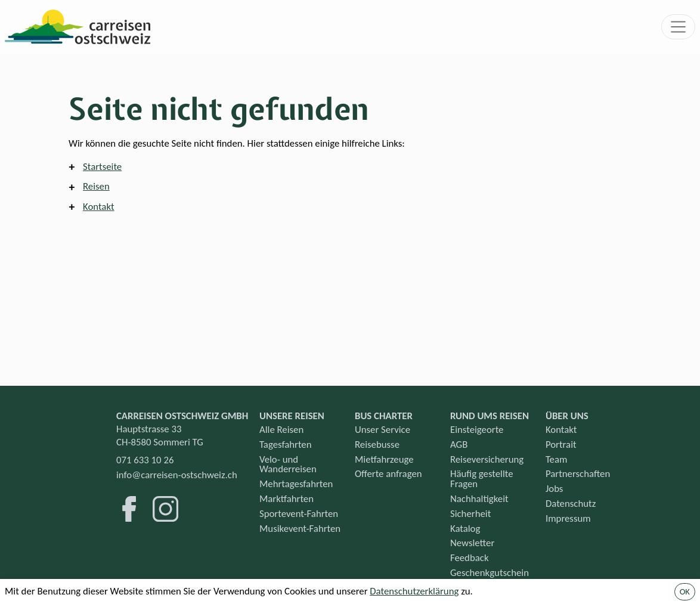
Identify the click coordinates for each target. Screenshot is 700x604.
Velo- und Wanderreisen (288, 464)
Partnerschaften (578, 474)
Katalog (465, 529)
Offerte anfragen (388, 474)
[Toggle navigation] (679, 27)
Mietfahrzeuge (384, 459)
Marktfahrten (286, 499)
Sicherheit (470, 514)
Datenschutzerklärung (414, 591)
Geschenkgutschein (490, 573)
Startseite (102, 167)
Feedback (470, 558)
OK (685, 591)
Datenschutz (571, 504)
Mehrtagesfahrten (296, 484)
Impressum (568, 518)
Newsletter (472, 543)
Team (556, 459)
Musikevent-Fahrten (300, 529)
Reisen (96, 186)
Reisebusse (377, 445)
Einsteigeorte (477, 430)
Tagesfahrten (286, 445)
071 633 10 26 (145, 460)
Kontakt (99, 207)
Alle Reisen (281, 430)
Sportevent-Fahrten (299, 514)
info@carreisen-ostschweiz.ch (177, 475)
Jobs (555, 489)
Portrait (561, 445)
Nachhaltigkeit (479, 499)
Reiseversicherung (487, 459)
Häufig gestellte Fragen (482, 479)
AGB (459, 445)
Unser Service (382, 430)
